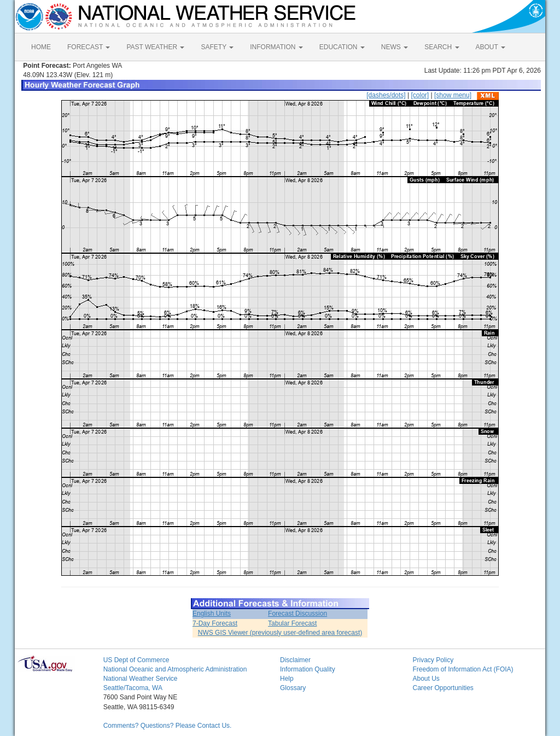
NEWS (395, 47)
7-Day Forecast (215, 623)
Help (287, 679)
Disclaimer (295, 660)
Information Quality (308, 669)
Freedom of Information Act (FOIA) (463, 669)
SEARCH (442, 47)
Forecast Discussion (297, 614)
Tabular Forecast (292, 623)
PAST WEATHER (155, 47)
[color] (420, 95)
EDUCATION (342, 47)
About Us (426, 679)
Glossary (293, 688)
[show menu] (453, 95)
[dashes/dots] (386, 95)
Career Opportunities (443, 688)
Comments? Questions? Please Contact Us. (168, 726)
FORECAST (89, 47)
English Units (212, 614)
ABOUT (491, 47)
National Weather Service (141, 679)
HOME (41, 47)
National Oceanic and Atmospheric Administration (175, 669)
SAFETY (217, 47)
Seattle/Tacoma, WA (133, 688)
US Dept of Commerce (136, 660)
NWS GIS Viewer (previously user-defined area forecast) (280, 633)
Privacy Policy (433, 660)
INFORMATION (276, 47)
